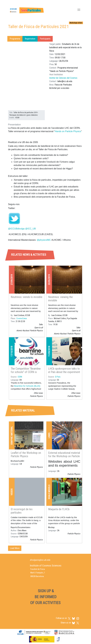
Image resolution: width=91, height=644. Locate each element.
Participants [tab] (45, 39)
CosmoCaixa (22, 318)
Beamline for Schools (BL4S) (27, 386)
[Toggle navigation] (79, 10)
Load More (15, 548)
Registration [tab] (30, 39)
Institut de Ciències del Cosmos (63, 78)
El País (58, 377)
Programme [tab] (15, 39)
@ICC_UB (30, 229)
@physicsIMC (44, 240)
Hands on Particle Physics (68, 131)
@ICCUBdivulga (16, 229)
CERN (20, 377)
